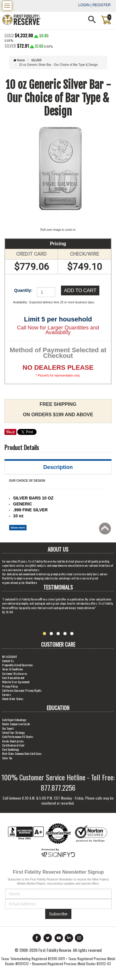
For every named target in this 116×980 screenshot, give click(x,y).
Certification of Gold (13, 745)
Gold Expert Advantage (14, 720)
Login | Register (95, 5)
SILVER (36, 60)
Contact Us (8, 661)
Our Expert (8, 728)
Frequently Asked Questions (18, 665)
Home (19, 60)
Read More (31, 583)
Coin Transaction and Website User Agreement (16, 680)
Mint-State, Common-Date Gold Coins (22, 754)
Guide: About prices (13, 741)
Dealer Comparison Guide (16, 724)
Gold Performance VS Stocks (18, 737)
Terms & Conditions (13, 669)
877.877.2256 (58, 787)
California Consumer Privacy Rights (22, 690)
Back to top (106, 530)
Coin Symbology (11, 749)
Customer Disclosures (15, 674)
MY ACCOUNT (10, 657)
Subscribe (58, 914)
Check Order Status (13, 699)
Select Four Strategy (13, 732)
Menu (8, 4)
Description (58, 467)
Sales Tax (7, 758)
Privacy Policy (10, 686)
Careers (7, 695)
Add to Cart (80, 290)
